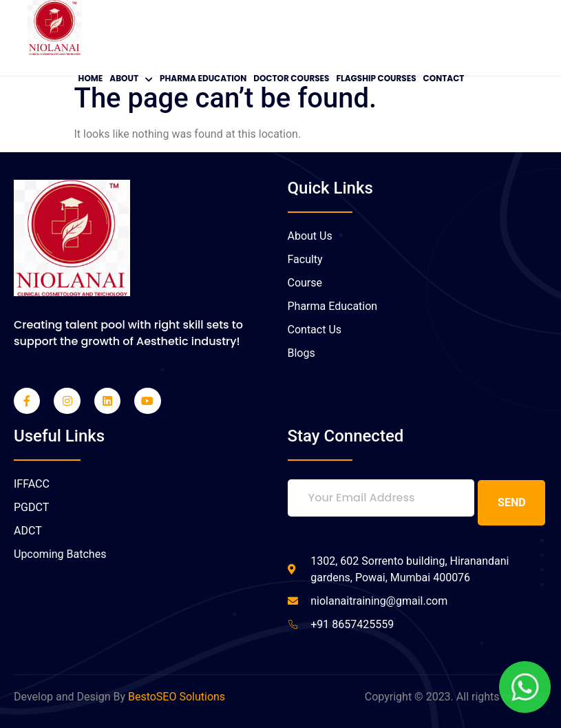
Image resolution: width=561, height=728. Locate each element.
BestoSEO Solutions (177, 696)
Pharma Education (203, 78)
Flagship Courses (376, 78)
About (131, 78)
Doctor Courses (291, 78)
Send (512, 502)
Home (91, 78)
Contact (444, 78)
